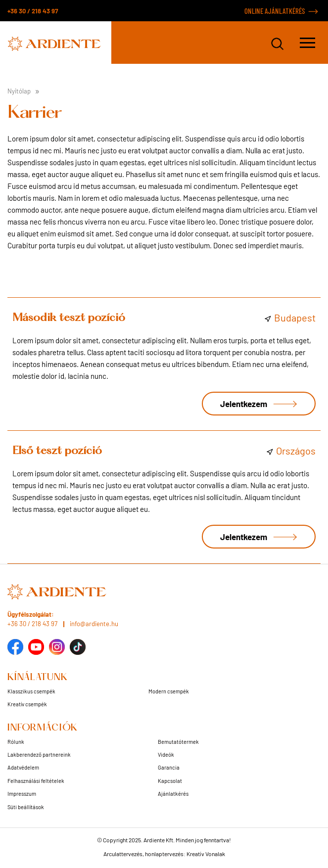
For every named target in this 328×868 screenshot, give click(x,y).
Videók (166, 754)
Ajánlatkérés (173, 794)
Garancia (169, 767)
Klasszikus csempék (31, 691)
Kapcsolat (170, 781)
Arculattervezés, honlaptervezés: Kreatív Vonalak (164, 854)
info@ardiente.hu (94, 624)
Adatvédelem (23, 767)
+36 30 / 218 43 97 (33, 11)
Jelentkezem (244, 404)
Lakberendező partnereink (39, 754)
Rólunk (16, 742)
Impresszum (22, 794)
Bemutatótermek (178, 742)
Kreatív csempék (27, 704)
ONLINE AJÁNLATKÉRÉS (275, 11)
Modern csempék (169, 691)
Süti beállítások (26, 807)
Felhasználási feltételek (36, 781)
